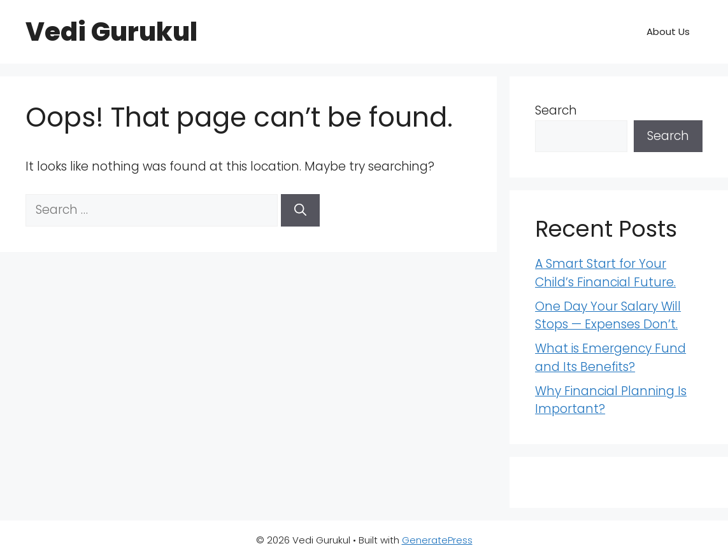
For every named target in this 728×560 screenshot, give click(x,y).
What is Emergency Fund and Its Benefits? (610, 358)
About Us (668, 31)
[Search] (300, 210)
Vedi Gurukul (111, 32)
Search (556, 110)
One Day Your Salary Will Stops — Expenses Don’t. (608, 316)
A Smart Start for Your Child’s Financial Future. (605, 273)
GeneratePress (437, 540)
